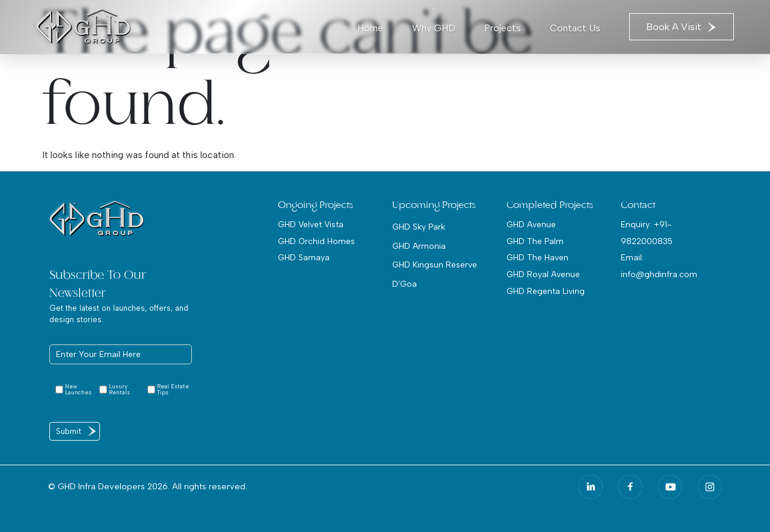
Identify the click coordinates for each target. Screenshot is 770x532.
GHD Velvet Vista (311, 224)
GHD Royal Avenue (543, 274)
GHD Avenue (531, 224)
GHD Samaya (304, 257)
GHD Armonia (419, 246)
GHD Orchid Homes (316, 241)
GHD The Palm (535, 241)
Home (370, 28)
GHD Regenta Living (546, 291)
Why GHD (434, 28)
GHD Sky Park (419, 227)
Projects (503, 28)
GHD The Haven (537, 257)
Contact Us (575, 28)
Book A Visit (682, 27)
